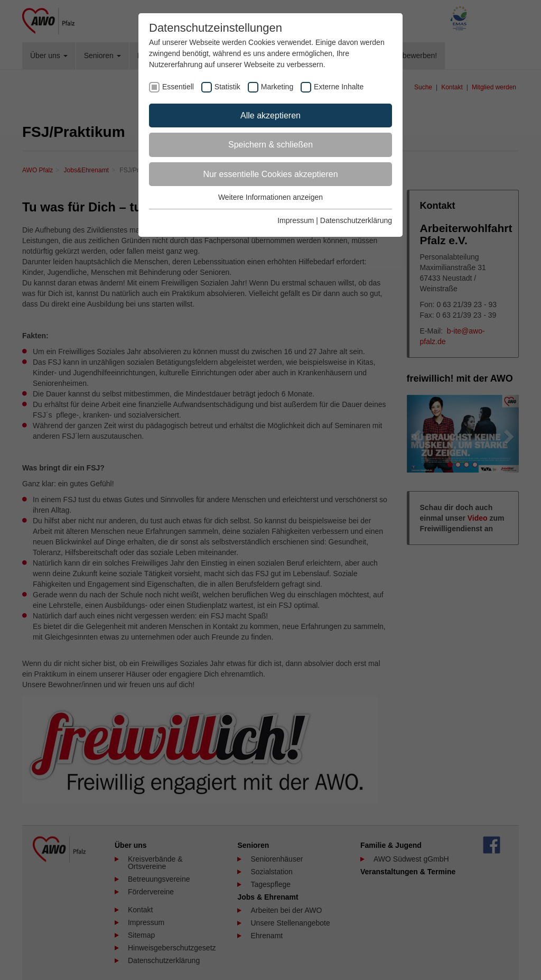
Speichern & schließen (270, 145)
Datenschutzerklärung (356, 220)
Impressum (296, 220)
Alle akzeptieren (270, 115)
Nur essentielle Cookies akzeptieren (270, 174)
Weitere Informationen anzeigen (270, 197)
